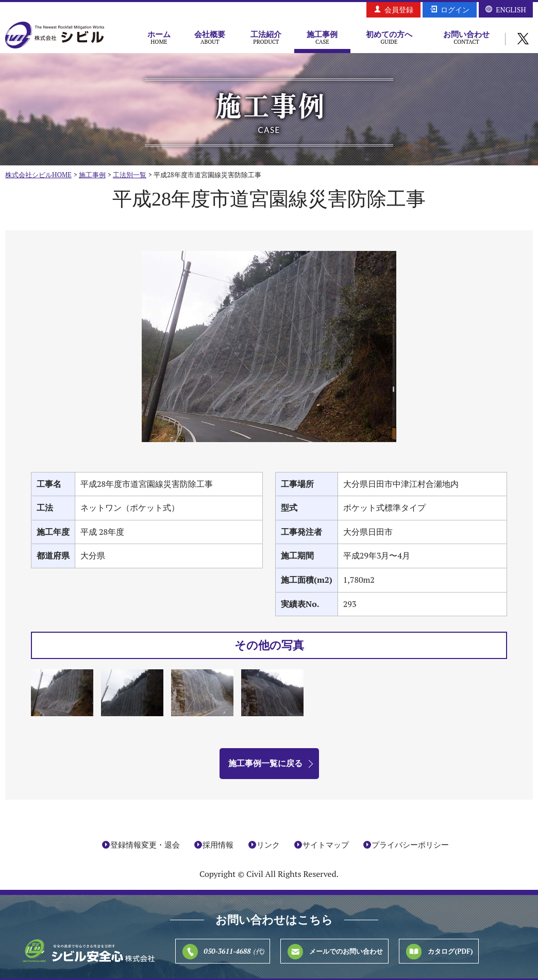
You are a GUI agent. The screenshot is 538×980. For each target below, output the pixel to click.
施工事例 (322, 37)
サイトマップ (326, 844)
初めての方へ (389, 37)
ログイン (455, 10)
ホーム (159, 37)
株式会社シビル (55, 36)
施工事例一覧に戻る (265, 763)
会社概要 (210, 37)
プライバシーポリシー (410, 844)
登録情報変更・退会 (145, 844)
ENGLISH (511, 10)
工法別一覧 (130, 175)
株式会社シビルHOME (38, 175)
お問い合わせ (466, 37)
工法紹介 (266, 37)
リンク (268, 844)
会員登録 (399, 10)
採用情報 (218, 844)
